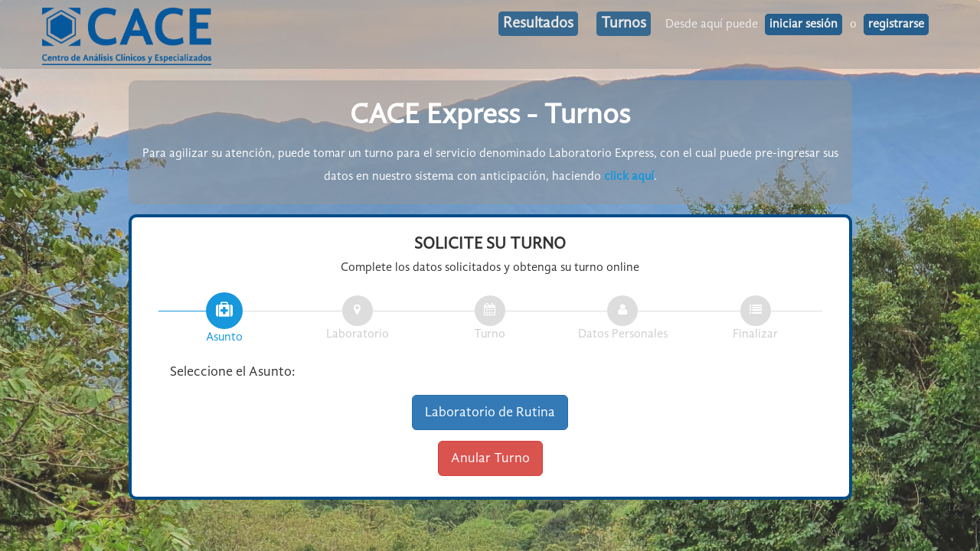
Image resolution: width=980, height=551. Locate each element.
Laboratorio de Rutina (490, 412)
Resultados (538, 24)
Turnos (624, 24)
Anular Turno (490, 458)
